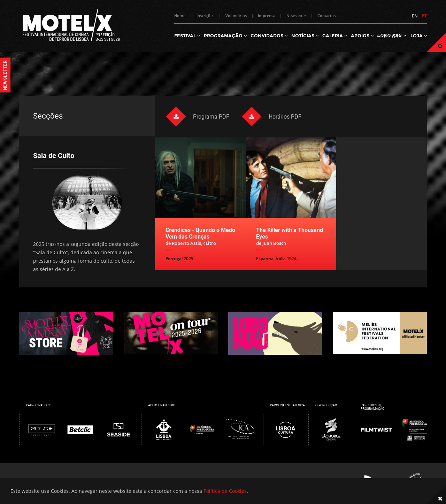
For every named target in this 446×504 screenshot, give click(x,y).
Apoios (362, 36)
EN (415, 16)
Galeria (335, 36)
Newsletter (296, 16)
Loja (419, 36)
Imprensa (267, 16)
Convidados (269, 36)
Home (180, 16)
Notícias (305, 36)
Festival (187, 36)
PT (424, 16)
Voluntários (236, 16)
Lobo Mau (392, 35)
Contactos (326, 16)
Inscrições (205, 16)
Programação (225, 36)
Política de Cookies (225, 491)
